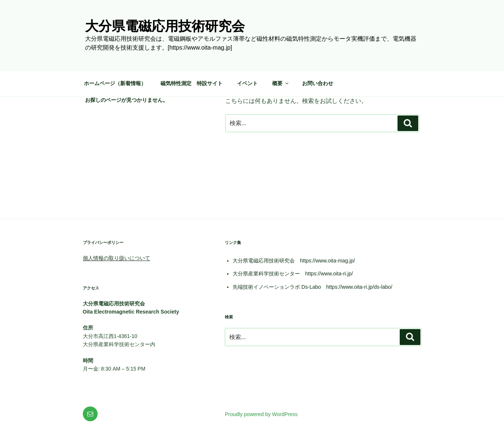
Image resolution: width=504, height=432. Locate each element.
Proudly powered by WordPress (261, 414)
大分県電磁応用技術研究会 (165, 26)
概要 (281, 83)
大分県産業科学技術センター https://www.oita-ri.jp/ (293, 274)
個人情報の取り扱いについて (116, 258)
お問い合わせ (318, 83)
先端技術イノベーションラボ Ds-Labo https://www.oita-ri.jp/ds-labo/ (312, 287)
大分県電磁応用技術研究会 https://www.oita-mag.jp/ (294, 261)
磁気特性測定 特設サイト (192, 83)
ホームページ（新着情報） (115, 83)
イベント (247, 83)
